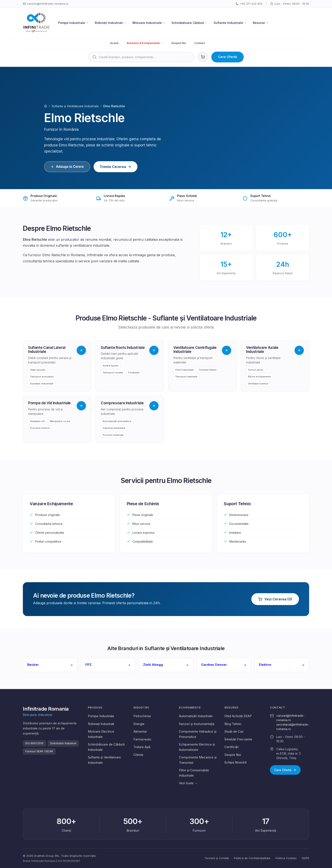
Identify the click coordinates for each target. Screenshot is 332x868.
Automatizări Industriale (196, 716)
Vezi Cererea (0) (275, 599)
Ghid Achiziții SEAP (238, 716)
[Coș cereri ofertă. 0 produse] (203, 57)
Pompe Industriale (74, 23)
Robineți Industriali (111, 23)
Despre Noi (179, 43)
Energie (139, 724)
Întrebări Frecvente (238, 739)
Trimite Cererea (116, 167)
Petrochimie (142, 716)
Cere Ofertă (228, 57)
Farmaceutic (142, 739)
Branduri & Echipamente (145, 43)
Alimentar (140, 731)
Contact (200, 43)
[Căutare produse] (141, 57)
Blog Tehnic (233, 724)
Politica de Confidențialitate (252, 858)
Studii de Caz (234, 731)
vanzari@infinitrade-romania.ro (46, 4)
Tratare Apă (142, 747)
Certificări (232, 747)
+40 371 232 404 (249, 4)
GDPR (305, 858)
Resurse (261, 23)
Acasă (114, 43)
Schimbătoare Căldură (190, 23)
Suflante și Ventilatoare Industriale (75, 106)
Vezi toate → (188, 783)
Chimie (138, 755)
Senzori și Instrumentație (197, 724)
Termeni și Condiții (217, 858)
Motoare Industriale (149, 23)
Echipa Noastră (235, 762)
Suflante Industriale (230, 23)
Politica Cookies (286, 858)
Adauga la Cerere (67, 167)
